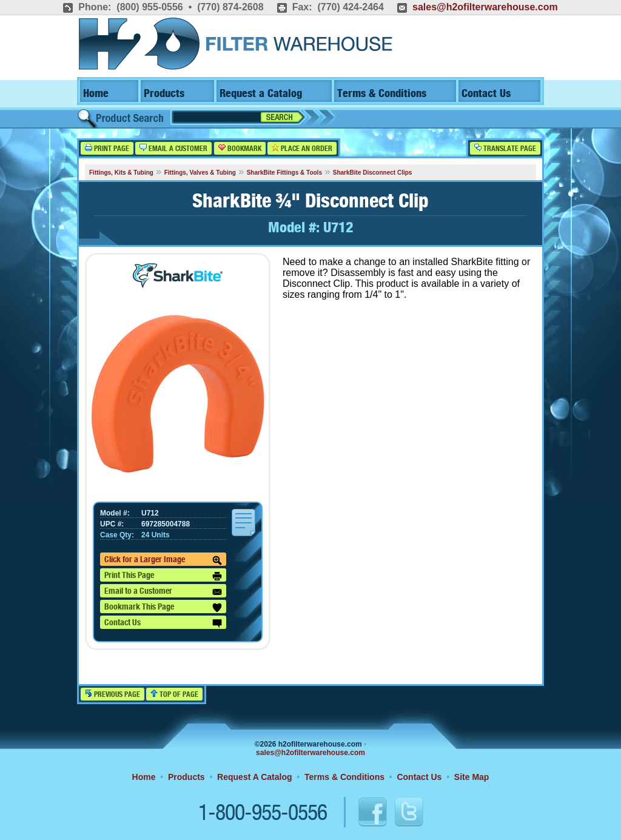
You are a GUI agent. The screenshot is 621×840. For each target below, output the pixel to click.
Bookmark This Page (163, 608)
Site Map (472, 777)
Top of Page (174, 694)
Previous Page (112, 694)
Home (96, 94)
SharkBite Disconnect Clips (373, 173)
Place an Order (302, 148)
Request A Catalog (254, 777)
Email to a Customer (163, 592)
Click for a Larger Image (163, 560)
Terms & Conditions (382, 94)
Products (164, 94)
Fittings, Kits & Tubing (121, 173)
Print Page (107, 148)
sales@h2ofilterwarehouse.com (485, 7)
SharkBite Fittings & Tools (284, 173)
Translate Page (505, 148)
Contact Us (486, 94)
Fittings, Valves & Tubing (200, 173)
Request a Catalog (261, 94)
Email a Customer (173, 148)
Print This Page (163, 576)
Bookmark (240, 148)
